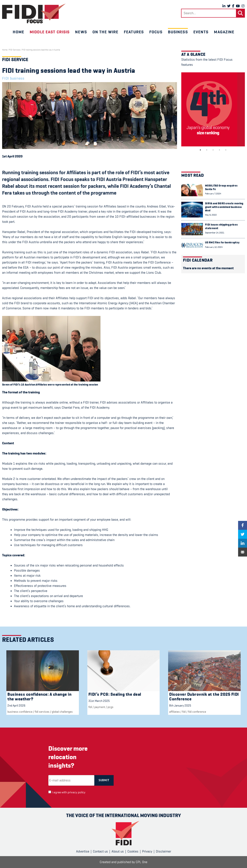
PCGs (110, 707)
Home (18, 32)
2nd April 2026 (16, 705)
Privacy (147, 851)
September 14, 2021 (215, 233)
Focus (156, 32)
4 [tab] (219, 150)
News (81, 32)
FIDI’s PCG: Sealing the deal (115, 694)
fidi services (42, 712)
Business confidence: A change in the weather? (39, 697)
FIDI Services (15, 50)
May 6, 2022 (211, 215)
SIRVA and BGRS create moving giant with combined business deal (224, 207)
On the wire (105, 32)
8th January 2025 (180, 705)
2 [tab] (207, 150)
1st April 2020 (12, 156)
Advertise (83, 851)
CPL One (142, 862)
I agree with (69, 792)
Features (134, 32)
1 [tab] (200, 150)
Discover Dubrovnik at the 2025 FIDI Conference (204, 697)
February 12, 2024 (214, 247)
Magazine (224, 32)
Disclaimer (163, 851)
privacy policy (77, 792)
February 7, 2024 (213, 194)
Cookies (133, 851)
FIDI (90, 707)
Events (201, 32)
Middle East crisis (50, 32)
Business (178, 32)
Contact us (100, 851)
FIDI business (13, 78)
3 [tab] (213, 150)
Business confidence (20, 712)
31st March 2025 (99, 701)
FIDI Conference (197, 712)
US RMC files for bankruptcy (222, 242)
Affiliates (174, 712)
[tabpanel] (213, 109)
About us (118, 851)
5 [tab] (226, 150)
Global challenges (62, 712)
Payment (100, 707)
